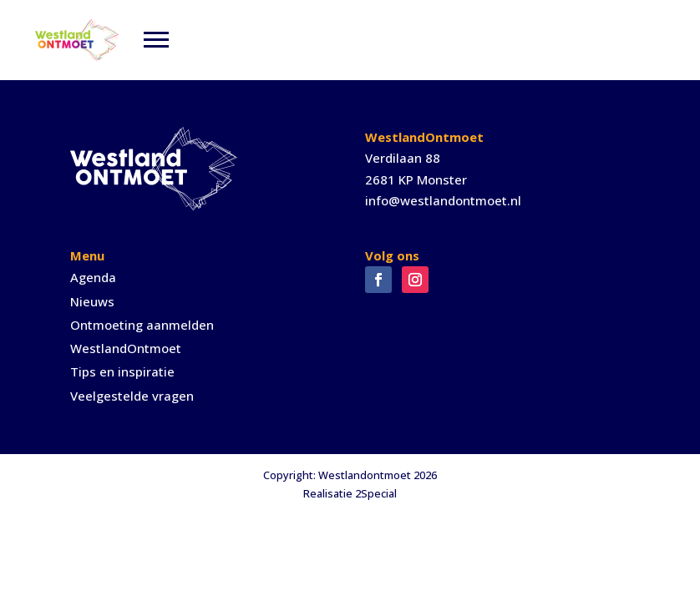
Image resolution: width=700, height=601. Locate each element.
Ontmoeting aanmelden (142, 325)
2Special (376, 493)
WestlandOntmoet (126, 348)
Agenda (93, 277)
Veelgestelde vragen (132, 396)
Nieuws (92, 301)
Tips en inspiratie (122, 371)
